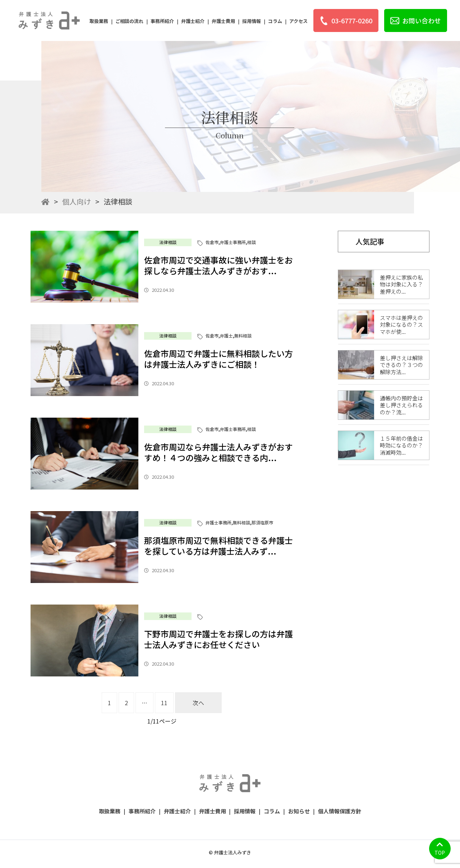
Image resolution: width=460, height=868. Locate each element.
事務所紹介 (162, 21)
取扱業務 (99, 21)
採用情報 (252, 21)
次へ (198, 703)
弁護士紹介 (193, 21)
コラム (275, 21)
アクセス (298, 21)
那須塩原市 (262, 522)
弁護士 (226, 336)
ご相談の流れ (129, 21)
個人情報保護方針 (340, 811)
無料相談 (243, 336)
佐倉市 (212, 242)
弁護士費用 (223, 21)
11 (164, 703)
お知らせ (299, 811)
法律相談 (168, 242)
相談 (252, 242)
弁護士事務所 (233, 242)
